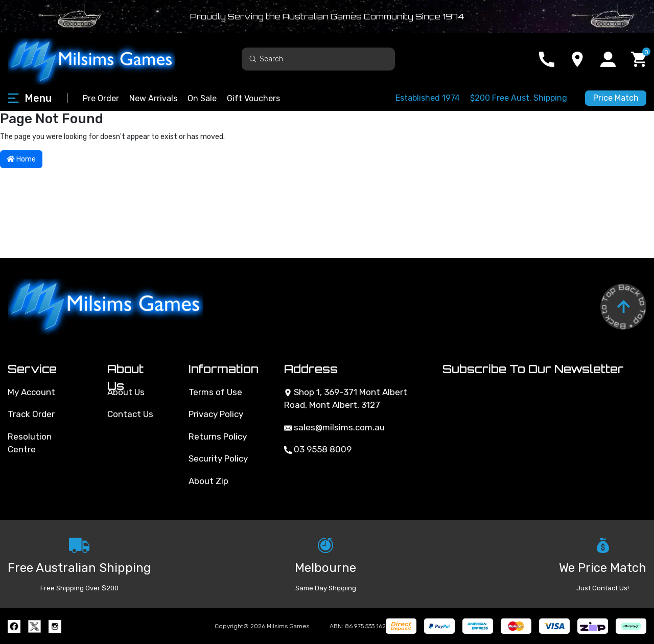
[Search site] (253, 59)
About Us (126, 392)
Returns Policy (218, 436)
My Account (31, 392)
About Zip (208, 481)
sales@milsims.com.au (334, 427)
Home (21, 159)
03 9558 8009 (318, 449)
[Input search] (318, 59)
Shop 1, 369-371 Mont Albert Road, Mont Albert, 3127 (346, 399)
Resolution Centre (30, 443)
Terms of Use (215, 392)
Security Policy (218, 458)
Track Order (31, 414)
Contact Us (130, 414)
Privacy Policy (216, 414)
